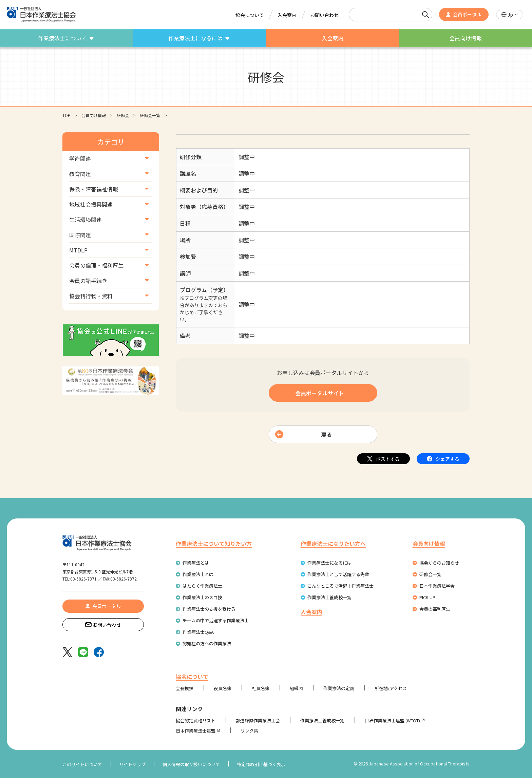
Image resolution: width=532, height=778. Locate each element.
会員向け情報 (94, 115)
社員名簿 (261, 688)
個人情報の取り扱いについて (191, 764)
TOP (66, 115)
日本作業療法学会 (437, 586)
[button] (510, 15)
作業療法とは (196, 563)
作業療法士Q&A (198, 632)
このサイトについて (82, 764)
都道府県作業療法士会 (258, 720)
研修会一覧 (150, 115)
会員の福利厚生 (435, 609)
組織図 (296, 688)
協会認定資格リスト (196, 720)
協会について (250, 15)
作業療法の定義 (339, 688)
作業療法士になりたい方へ (333, 544)
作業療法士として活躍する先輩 (338, 574)
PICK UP (427, 597)
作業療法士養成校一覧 (329, 597)
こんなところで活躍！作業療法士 (340, 586)
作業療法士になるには (329, 563)
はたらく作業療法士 (202, 586)
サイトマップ (132, 764)
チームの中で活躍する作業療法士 (216, 620)
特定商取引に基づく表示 (261, 764)
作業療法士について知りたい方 (214, 544)
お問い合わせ (324, 15)
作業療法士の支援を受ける (209, 609)
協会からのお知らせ (439, 563)
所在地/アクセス (391, 688)
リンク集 (249, 731)
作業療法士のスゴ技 (202, 597)
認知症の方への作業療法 (207, 643)
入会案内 (287, 15)
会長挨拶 (185, 688)
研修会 (123, 115)
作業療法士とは (198, 574)
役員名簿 (223, 688)
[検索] (425, 15)
